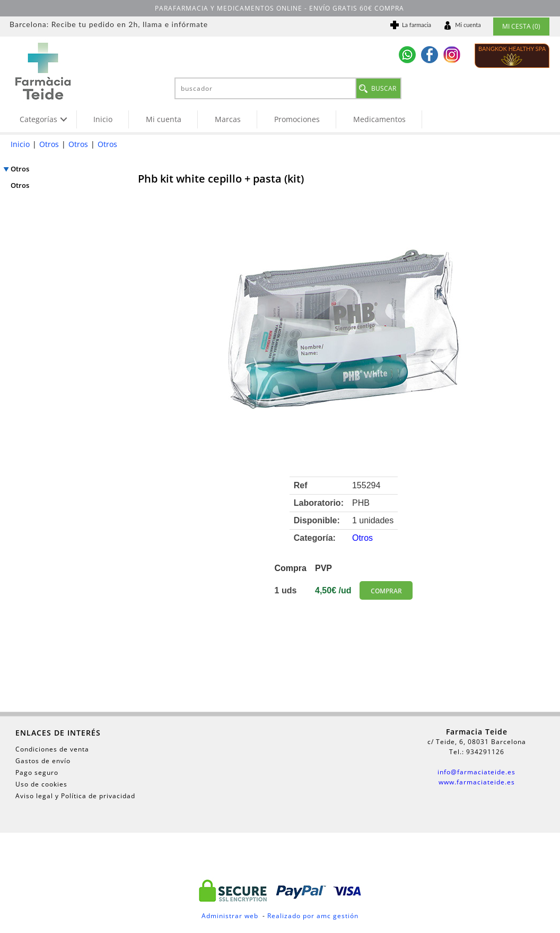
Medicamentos (379, 119)
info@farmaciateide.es (476, 772)
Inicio (103, 119)
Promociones (297, 119)
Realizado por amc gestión (313, 916)
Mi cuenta (164, 119)
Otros (49, 144)
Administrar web (230, 916)
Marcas (228, 119)
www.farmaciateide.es (477, 782)
